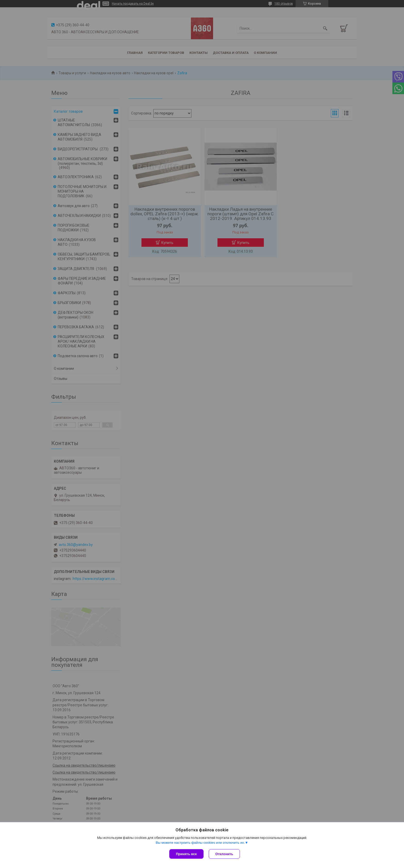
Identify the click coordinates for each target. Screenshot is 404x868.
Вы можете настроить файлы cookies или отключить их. (200, 843)
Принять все (186, 854)
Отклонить (224, 854)
